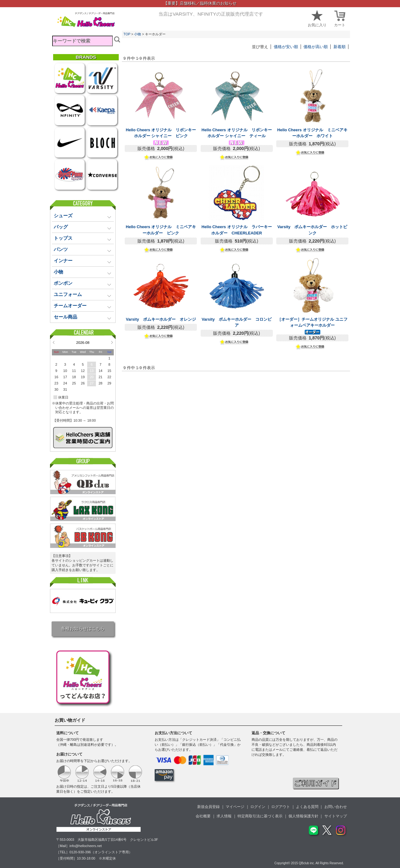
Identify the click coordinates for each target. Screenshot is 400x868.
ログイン (258, 807)
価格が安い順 (286, 47)
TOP (127, 34)
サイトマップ (336, 816)
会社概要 (203, 816)
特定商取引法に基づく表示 (260, 816)
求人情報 (224, 816)
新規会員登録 (208, 807)
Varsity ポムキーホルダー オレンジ (161, 319)
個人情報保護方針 (303, 816)
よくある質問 (307, 807)
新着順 (340, 47)
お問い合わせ (336, 807)
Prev (54, 342)
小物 (137, 34)
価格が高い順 (316, 47)
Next (112, 342)
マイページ (235, 807)
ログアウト (281, 807)
